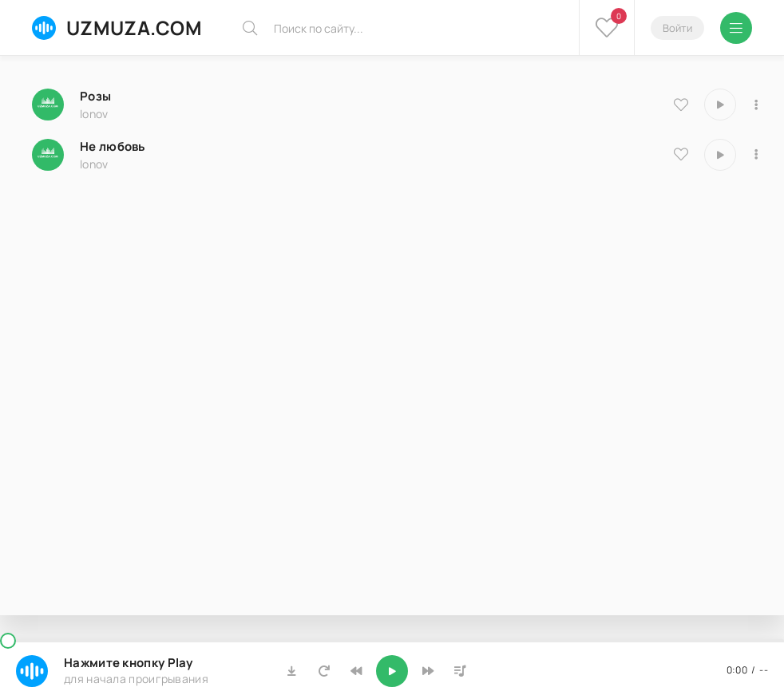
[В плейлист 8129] (756, 155)
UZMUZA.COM (117, 28)
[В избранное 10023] (681, 105)
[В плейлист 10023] (756, 105)
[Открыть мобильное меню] (736, 28)
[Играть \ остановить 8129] (720, 155)
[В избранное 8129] (681, 154)
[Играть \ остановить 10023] (720, 105)
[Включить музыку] (392, 671)
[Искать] (250, 28)
